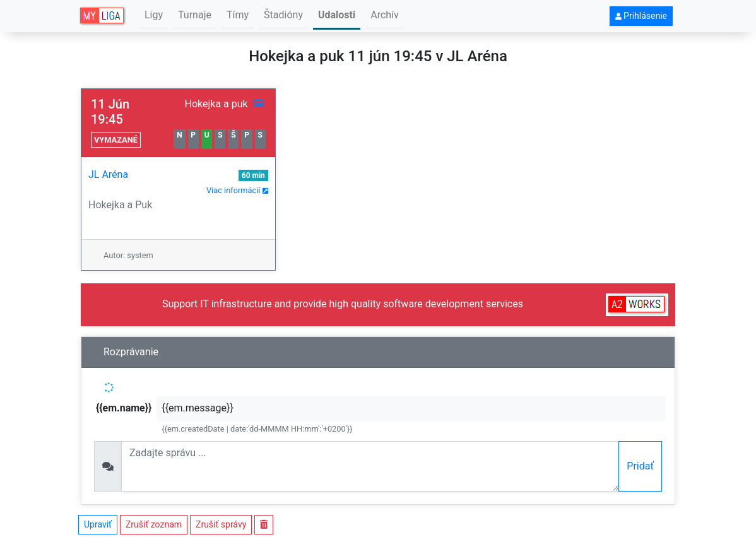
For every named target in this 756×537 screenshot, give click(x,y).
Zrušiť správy (221, 524)
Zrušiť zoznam (154, 524)
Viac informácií (237, 190)
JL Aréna (108, 174)
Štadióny (283, 15)
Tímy (238, 15)
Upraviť (98, 524)
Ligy (154, 15)
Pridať (640, 466)
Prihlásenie (641, 16)
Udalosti (337, 15)
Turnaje (195, 15)
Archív (385, 15)
